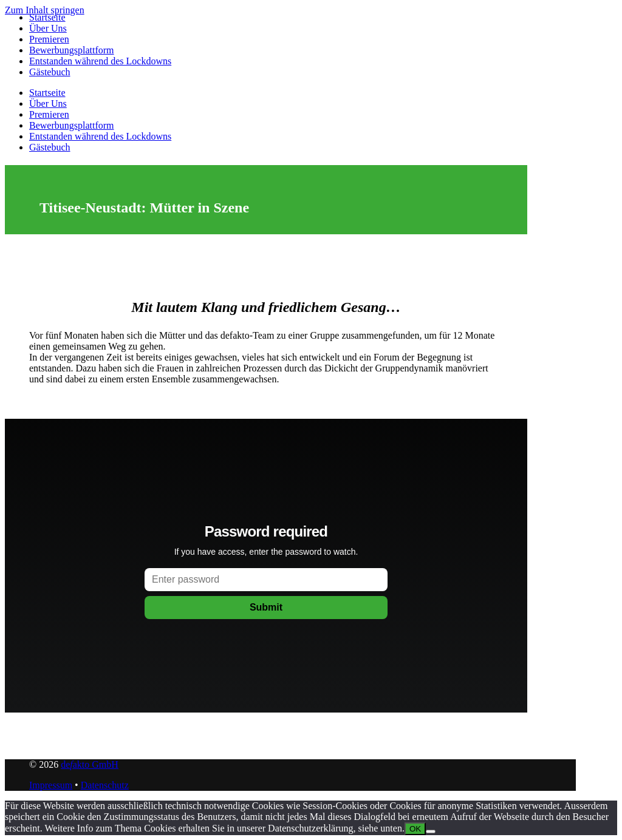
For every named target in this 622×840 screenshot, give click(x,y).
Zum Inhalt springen (45, 10)
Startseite (47, 17)
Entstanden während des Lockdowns (100, 61)
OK (415, 829)
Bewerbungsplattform (72, 50)
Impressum (51, 785)
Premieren (49, 39)
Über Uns (48, 28)
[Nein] (431, 832)
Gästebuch (50, 72)
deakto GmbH (90, 764)
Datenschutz (105, 785)
